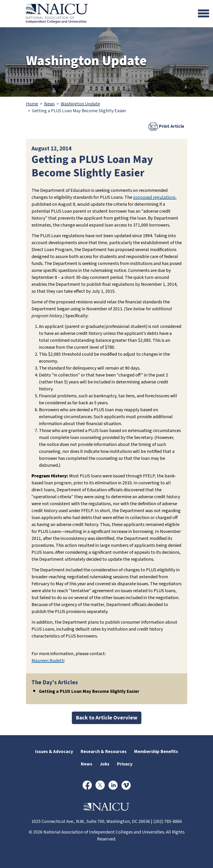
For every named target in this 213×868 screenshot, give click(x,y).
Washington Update (80, 104)
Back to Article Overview (107, 718)
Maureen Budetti (48, 661)
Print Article (166, 127)
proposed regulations (154, 197)
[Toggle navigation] (203, 13)
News (49, 104)
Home (32, 104)
